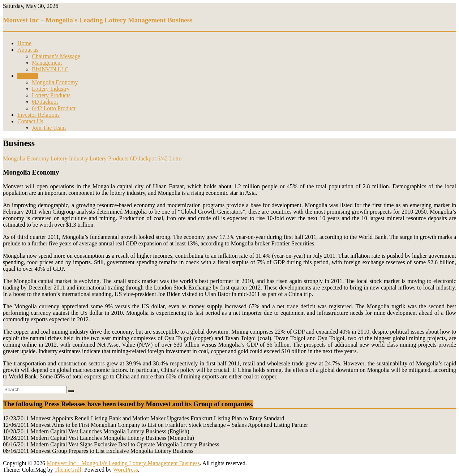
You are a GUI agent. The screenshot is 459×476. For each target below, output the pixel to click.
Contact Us (30, 121)
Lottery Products (51, 95)
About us (28, 50)
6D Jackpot (45, 102)
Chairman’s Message (56, 56)
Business (28, 76)
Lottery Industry (51, 89)
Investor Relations (38, 115)
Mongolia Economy (55, 82)
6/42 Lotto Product (54, 108)
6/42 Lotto (170, 158)
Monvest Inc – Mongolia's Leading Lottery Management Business (98, 20)
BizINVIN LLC (50, 69)
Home (24, 43)
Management (47, 63)
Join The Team (49, 128)
